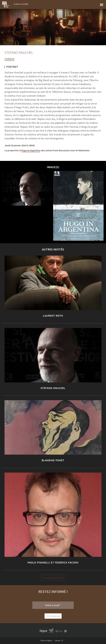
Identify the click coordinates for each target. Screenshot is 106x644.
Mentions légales (46, 641)
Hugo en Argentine (31, 150)
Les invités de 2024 (53, 578)
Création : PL (59, 641)
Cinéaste (9, 59)
